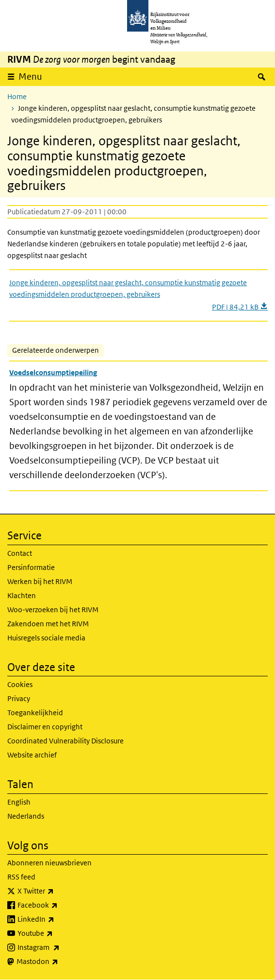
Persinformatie (31, 567)
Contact (20, 553)
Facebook (59, 905)
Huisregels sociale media (46, 638)
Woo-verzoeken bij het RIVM (53, 610)
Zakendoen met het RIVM (48, 624)
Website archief (32, 755)
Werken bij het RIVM (40, 581)
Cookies (20, 684)
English (19, 802)
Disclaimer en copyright (45, 727)
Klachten (22, 595)
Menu (30, 77)
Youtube (57, 933)
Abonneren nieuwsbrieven (49, 863)
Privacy (19, 698)
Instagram (60, 947)
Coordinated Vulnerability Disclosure (65, 741)
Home (17, 96)
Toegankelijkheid (35, 713)
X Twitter (57, 891)
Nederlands (26, 816)
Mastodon (59, 962)
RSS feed (21, 877)
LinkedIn (57, 919)
